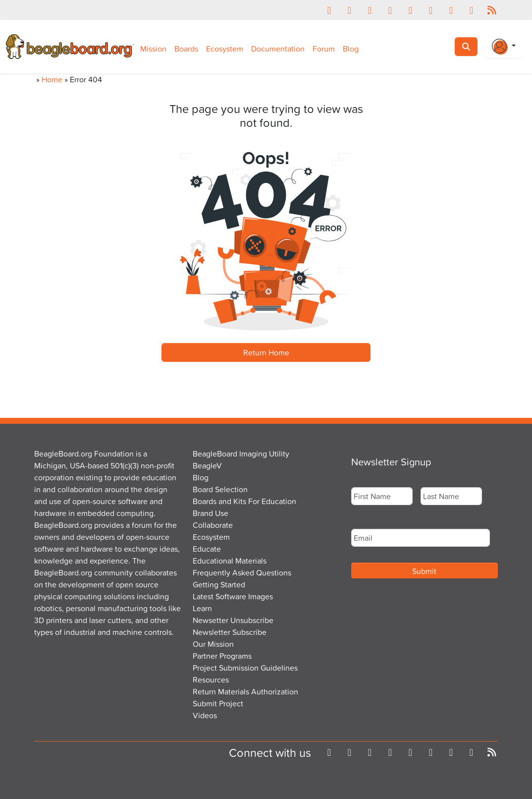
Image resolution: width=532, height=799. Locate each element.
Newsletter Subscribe (230, 632)
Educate (207, 549)
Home (52, 79)
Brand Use (211, 513)
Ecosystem (225, 49)
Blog (351, 49)
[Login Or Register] (504, 47)
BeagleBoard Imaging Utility (241, 454)
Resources (211, 680)
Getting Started (219, 584)
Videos (205, 715)
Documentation (278, 49)
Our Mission (213, 644)
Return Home (266, 352)
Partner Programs (222, 656)
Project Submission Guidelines (245, 668)
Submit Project (218, 703)
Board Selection (220, 489)
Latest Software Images (233, 596)
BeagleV (207, 465)
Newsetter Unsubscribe (233, 620)
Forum (324, 49)
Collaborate (213, 525)
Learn (202, 608)
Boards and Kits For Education (244, 501)
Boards (186, 49)
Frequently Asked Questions (242, 572)
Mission (153, 49)
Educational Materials (230, 561)
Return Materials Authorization (245, 691)
